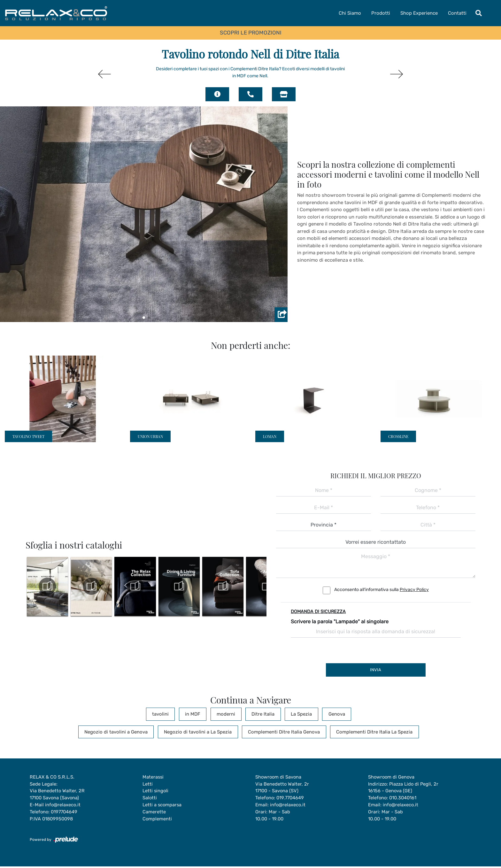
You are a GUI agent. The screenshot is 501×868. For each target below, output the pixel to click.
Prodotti (381, 13)
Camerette (154, 813)
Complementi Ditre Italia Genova (281, 732)
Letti (148, 785)
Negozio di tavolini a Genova (122, 732)
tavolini (171, 714)
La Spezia (294, 714)
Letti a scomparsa (162, 806)
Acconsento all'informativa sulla (382, 590)
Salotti (150, 799)
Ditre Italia (260, 714)
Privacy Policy (414, 590)
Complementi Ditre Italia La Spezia (367, 732)
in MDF (199, 714)
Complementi (157, 820)
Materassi (153, 777)
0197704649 (66, 813)
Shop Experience (419, 13)
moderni (228, 714)
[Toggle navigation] (479, 13)
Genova (325, 714)
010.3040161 (404, 799)
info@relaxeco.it (63, 806)
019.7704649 (292, 799)
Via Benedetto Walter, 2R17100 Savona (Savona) (57, 795)
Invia (376, 670)
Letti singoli (156, 792)
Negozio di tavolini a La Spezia (200, 732)
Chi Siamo (350, 13)
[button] (144, 318)
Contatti (457, 13)
